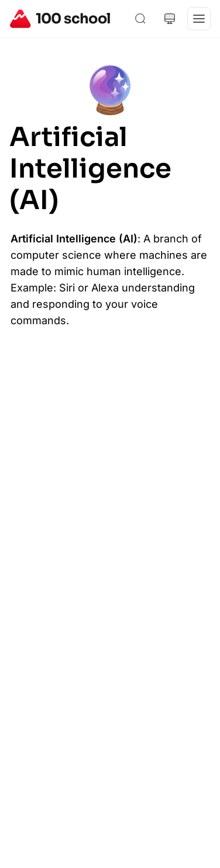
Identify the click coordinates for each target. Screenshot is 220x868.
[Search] (140, 19)
